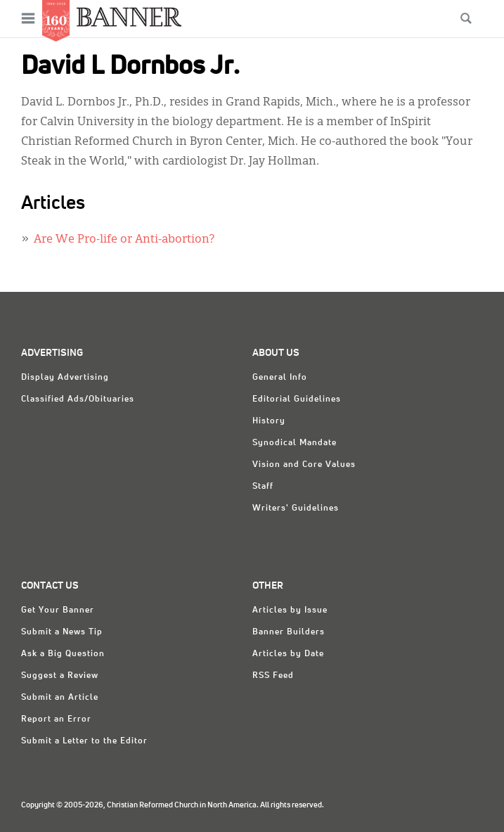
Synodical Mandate (295, 443)
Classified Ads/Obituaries (78, 399)
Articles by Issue (290, 610)
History (269, 421)
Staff (263, 487)
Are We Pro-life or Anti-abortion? (124, 240)
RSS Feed (273, 676)
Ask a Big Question (63, 654)
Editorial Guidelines (297, 399)
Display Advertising (65, 378)
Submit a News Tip (62, 632)
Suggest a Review (60, 676)
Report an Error (56, 719)
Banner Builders (289, 632)
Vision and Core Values (304, 465)
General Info (280, 378)
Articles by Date (288, 654)
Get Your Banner (58, 610)
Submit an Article (60, 698)
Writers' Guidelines (296, 508)
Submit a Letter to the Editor (84, 741)
